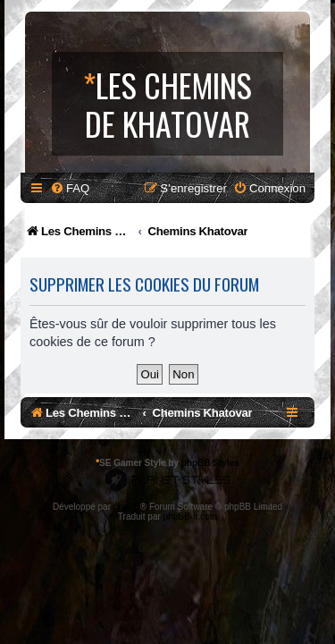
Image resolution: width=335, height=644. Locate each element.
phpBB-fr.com (191, 517)
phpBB (127, 507)
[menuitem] (70, 188)
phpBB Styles (210, 463)
